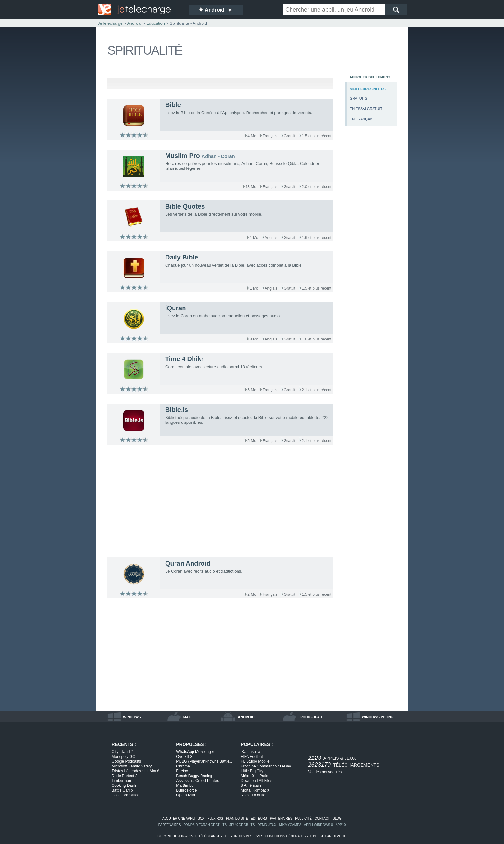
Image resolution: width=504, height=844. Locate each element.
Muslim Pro (183, 156)
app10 (341, 825)
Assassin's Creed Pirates (198, 781)
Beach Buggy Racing (194, 776)
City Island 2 (122, 752)
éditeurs (259, 818)
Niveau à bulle (253, 795)
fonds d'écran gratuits (205, 825)
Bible (173, 105)
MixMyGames (290, 825)
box (201, 818)
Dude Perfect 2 (125, 776)
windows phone (378, 717)
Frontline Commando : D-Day (266, 766)
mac (187, 717)
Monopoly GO (124, 757)
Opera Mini (186, 795)
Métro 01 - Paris (254, 776)
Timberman (122, 781)
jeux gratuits (242, 825)
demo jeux (267, 825)
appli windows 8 (319, 825)
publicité (303, 818)
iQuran (175, 308)
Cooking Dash (124, 785)
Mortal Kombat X (255, 790)
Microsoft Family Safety (132, 766)
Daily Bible (182, 257)
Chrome (183, 766)
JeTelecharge (110, 23)
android (246, 717)
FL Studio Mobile (255, 761)
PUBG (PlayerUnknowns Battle (204, 761)
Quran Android (188, 563)
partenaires (281, 818)
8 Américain (251, 785)
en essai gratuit (366, 109)
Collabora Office (126, 795)
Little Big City (252, 771)
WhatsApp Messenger (195, 752)
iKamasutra (251, 752)
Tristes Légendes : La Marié (137, 771)
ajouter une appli (179, 818)
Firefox (182, 771)
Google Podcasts (126, 761)
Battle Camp (122, 790)
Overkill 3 (184, 757)
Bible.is (177, 410)
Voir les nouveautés (325, 772)
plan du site (237, 818)
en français (362, 119)
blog (337, 818)
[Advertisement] (371, 237)
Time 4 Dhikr (184, 359)
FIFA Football (252, 757)
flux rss (215, 818)
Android (134, 23)
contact (322, 818)
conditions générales (285, 836)
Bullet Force (186, 790)
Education (156, 23)
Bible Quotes (185, 206)
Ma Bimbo (185, 785)
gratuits (359, 98)
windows (132, 717)
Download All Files (256, 781)
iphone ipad (311, 717)
